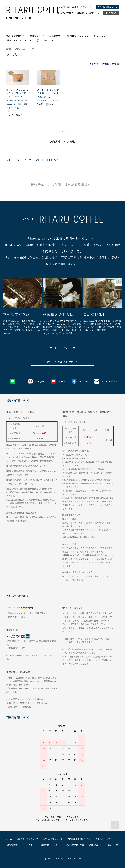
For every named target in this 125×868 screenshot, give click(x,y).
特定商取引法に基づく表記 (79, 839)
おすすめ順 (93, 64)
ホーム (9, 839)
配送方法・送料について (28, 839)
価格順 (105, 64)
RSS (109, 845)
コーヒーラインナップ (62, 348)
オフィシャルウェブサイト (62, 362)
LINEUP (102, 36)
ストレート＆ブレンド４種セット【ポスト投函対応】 (48, 93)
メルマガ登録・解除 (75, 845)
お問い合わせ (12, 845)
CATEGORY (16, 36)
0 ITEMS (111, 13)
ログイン (58, 845)
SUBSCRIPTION (21, 41)
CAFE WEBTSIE (96, 845)
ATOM (116, 845)
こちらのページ (87, 559)
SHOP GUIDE (80, 36)
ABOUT (57, 36)
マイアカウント (30, 845)
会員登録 (80, 13)
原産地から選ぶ (21, 49)
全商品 (9, 49)
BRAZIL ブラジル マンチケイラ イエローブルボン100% (18, 93)
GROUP (37, 36)
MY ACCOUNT (67, 13)
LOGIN (91, 13)
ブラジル (33, 49)
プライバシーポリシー (105, 839)
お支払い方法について (53, 839)
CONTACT (47, 41)
